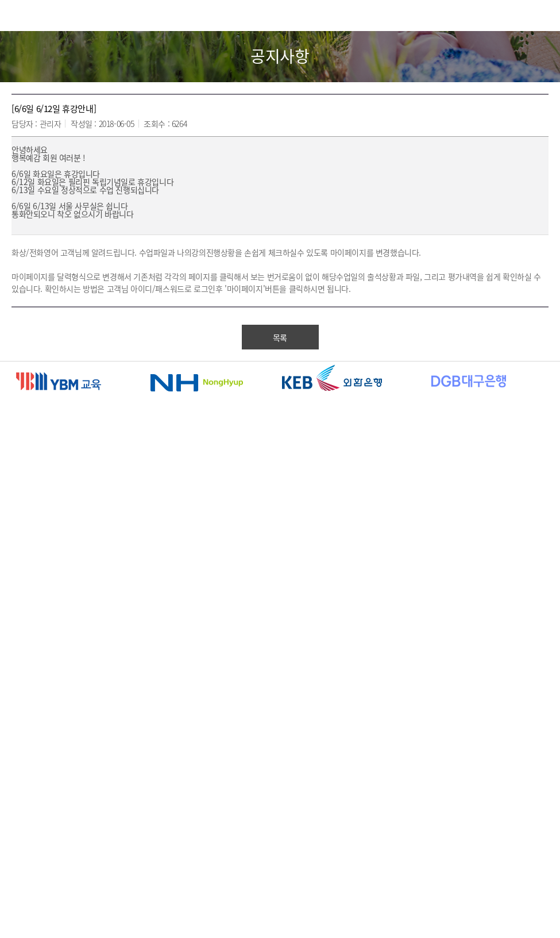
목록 (280, 337)
